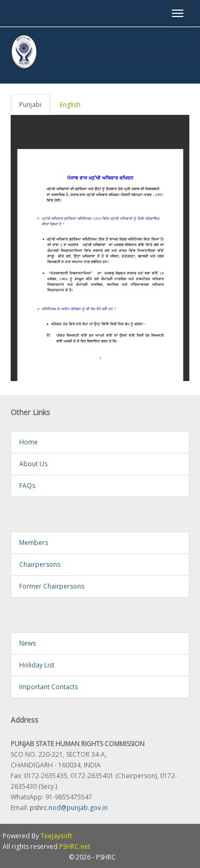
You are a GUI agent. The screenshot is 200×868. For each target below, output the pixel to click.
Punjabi (30, 105)
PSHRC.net (75, 846)
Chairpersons (40, 564)
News (27, 643)
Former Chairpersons (52, 586)
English (70, 105)
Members (34, 543)
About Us (33, 464)
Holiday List (37, 665)
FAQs (27, 486)
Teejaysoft (56, 836)
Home (29, 442)
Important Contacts (49, 687)
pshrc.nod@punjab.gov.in (69, 808)
